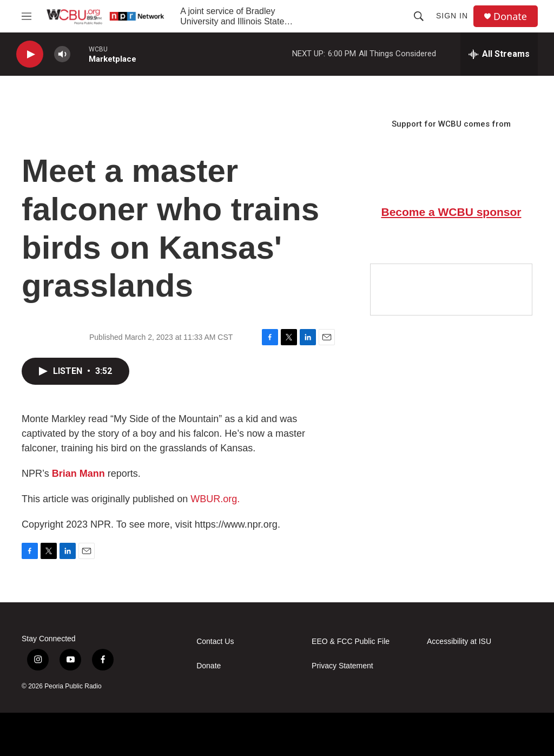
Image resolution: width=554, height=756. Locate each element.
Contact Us (215, 642)
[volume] (62, 54)
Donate (510, 17)
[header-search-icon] (419, 16)
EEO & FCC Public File (351, 642)
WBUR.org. (215, 499)
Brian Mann (78, 474)
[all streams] (499, 54)
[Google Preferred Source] (451, 290)
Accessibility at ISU (459, 642)
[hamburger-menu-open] (27, 16)
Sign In (452, 16)
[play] (30, 54)
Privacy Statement (342, 666)
